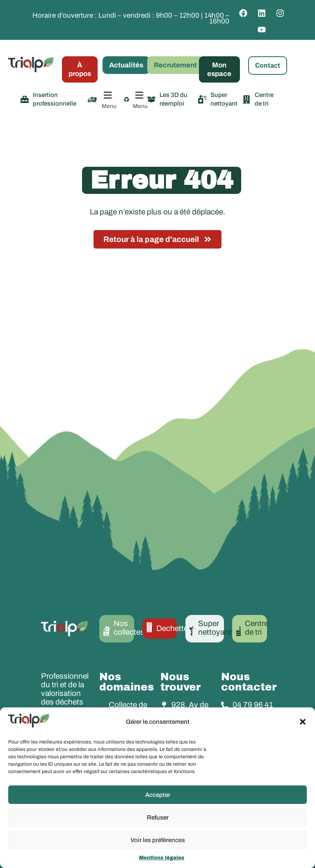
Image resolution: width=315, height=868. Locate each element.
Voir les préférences (158, 840)
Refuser (158, 817)
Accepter (158, 795)
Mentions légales (162, 858)
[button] (303, 722)
